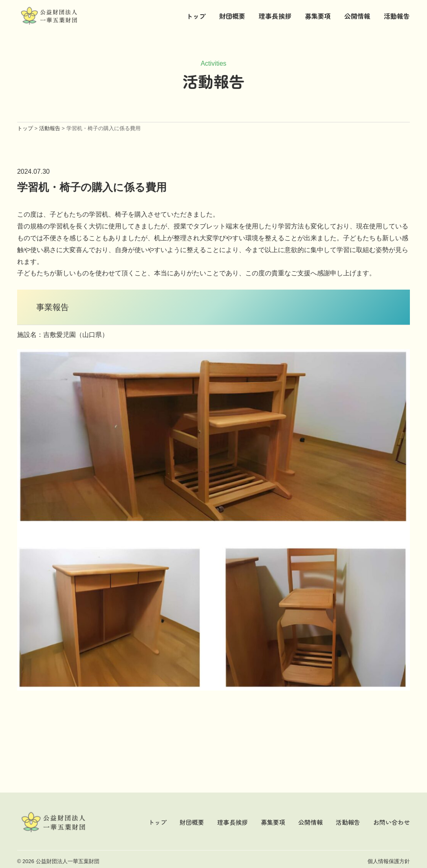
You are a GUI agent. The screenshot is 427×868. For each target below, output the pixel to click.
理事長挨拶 (275, 16)
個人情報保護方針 (389, 861)
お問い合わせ (392, 822)
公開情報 (357, 16)
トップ (196, 16)
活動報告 (397, 16)
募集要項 (318, 16)
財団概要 (232, 16)
